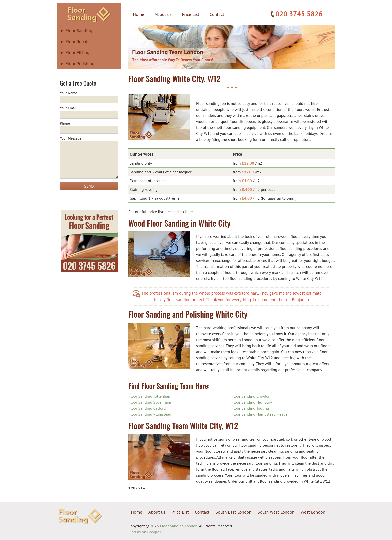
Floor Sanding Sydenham (150, 402)
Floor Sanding (79, 30)
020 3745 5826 (299, 14)
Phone (89, 127)
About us (163, 14)
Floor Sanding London (179, 526)
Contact (217, 14)
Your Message (89, 158)
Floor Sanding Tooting (250, 408)
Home (139, 14)
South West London (276, 512)
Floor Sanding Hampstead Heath (259, 414)
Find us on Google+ (145, 532)
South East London (234, 512)
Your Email (89, 111)
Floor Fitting (77, 52)
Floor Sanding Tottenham (150, 396)
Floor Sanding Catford (147, 408)
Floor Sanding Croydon (251, 396)
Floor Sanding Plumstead (150, 414)
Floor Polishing (80, 63)
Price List (191, 14)
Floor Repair (77, 41)
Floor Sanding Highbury (252, 402)
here (189, 212)
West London (313, 512)
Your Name (89, 96)
